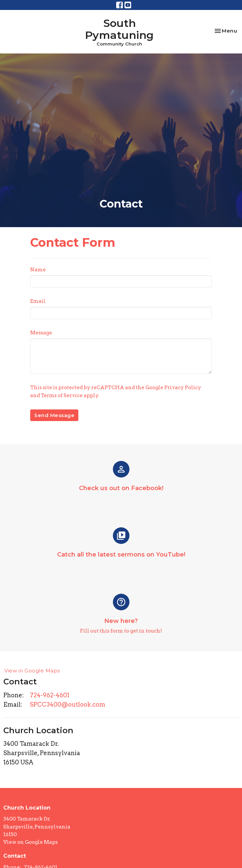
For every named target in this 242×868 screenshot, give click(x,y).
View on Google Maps (31, 842)
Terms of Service (62, 395)
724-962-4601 (50, 695)
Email (38, 301)
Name (38, 270)
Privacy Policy (183, 388)
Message (41, 333)
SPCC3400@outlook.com (68, 704)
